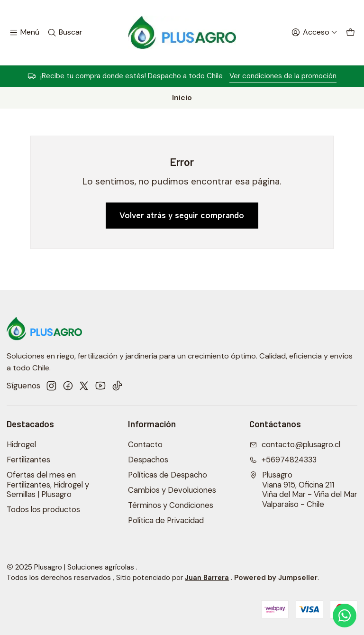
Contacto (145, 445)
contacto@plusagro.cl (295, 445)
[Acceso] (314, 33)
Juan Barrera (207, 578)
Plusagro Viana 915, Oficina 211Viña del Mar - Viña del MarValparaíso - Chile (303, 490)
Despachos (148, 460)
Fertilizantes (28, 460)
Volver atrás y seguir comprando (182, 215)
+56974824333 (283, 460)
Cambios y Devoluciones (172, 490)
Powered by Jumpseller (276, 578)
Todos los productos (43, 510)
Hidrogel (21, 445)
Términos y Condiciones (171, 505)
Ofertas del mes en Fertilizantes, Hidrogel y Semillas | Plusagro (48, 485)
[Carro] (350, 33)
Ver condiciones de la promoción (283, 76)
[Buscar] (65, 33)
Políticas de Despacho (168, 475)
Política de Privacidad (166, 520)
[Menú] (24, 33)
